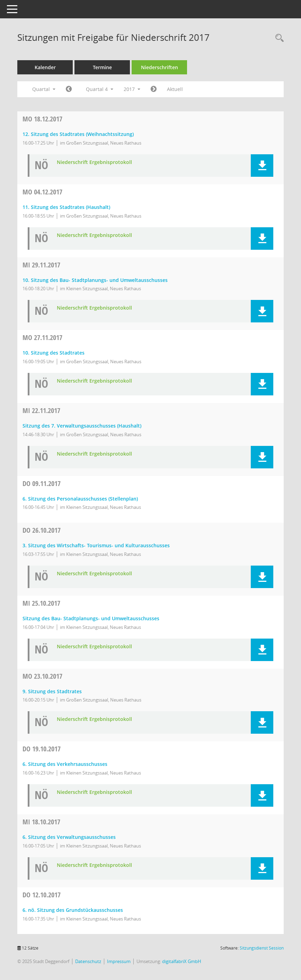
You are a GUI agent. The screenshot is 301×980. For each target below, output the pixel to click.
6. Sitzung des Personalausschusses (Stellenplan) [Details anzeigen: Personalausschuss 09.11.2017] (80, 499)
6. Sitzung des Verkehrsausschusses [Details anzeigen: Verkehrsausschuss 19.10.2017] (65, 764)
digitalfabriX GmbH (182, 961)
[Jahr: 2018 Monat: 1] (154, 89)
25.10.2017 (41, 603)
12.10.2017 (42, 895)
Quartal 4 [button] (100, 89)
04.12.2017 (42, 192)
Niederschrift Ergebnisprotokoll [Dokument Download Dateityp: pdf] (94, 162)
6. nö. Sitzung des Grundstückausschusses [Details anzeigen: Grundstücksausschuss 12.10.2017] (73, 910)
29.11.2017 (41, 265)
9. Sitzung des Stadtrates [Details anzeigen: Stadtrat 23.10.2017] (52, 691)
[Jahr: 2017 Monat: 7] (69, 89)
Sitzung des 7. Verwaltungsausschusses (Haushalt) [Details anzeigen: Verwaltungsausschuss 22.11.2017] (82, 426)
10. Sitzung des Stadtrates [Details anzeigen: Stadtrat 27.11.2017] (54, 353)
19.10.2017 (42, 749)
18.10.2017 (41, 822)
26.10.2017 (42, 530)
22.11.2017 (41, 410)
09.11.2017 (42, 483)
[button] (262, 166)
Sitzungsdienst (262, 948)
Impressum (119, 961)
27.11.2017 (42, 337)
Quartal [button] (44, 89)
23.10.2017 (42, 676)
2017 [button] (132, 89)
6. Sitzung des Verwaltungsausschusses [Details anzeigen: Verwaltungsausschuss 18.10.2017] (69, 837)
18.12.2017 (42, 119)
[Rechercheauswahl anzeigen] (278, 38)
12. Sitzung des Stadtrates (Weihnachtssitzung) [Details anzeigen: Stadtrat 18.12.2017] (78, 134)
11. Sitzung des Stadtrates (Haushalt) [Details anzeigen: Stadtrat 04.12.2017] (66, 207)
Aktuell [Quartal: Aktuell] (175, 89)
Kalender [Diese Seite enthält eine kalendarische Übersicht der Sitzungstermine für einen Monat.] (45, 67)
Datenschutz (88, 961)
